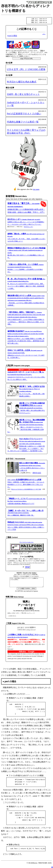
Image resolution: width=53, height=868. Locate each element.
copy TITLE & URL (26, 59)
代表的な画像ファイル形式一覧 (23, 122)
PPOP (27, 567)
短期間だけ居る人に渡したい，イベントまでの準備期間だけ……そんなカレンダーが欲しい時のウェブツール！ (26, 222)
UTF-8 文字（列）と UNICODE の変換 (26, 70)
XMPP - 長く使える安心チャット (23, 95)
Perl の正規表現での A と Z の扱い (24, 114)
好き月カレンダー (29, 227)
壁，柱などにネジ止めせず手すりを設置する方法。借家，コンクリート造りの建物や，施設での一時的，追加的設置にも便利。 (26, 284)
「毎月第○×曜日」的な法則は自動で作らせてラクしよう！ (32, 408)
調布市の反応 (37, 473)
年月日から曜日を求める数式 (22, 82)
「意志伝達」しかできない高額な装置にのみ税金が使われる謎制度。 (26, 301)
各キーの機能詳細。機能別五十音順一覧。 (26, 513)
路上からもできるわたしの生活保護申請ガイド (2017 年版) (26, 490)
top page (36, 190)
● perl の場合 (12, 36)
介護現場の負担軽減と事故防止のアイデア (26, 502)
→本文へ (44, 34)
